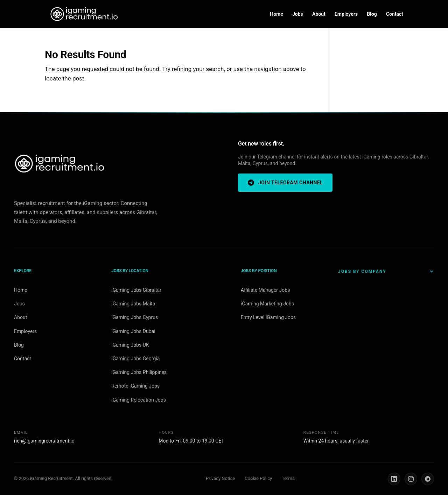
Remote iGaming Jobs (135, 386)
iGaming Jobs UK (130, 345)
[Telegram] (428, 479)
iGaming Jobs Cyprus (135, 317)
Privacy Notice (220, 478)
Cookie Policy (258, 478)
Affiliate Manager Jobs (265, 290)
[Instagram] (411, 479)
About (319, 14)
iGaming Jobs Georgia (135, 359)
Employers (346, 14)
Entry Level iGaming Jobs (268, 317)
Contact (395, 14)
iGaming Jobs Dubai (133, 331)
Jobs (298, 14)
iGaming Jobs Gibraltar (136, 290)
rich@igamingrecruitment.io (44, 441)
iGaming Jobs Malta (133, 304)
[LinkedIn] (394, 479)
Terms (288, 478)
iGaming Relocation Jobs (139, 400)
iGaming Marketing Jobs (267, 304)
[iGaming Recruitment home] (59, 164)
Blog (372, 14)
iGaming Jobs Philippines (139, 372)
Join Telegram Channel (285, 183)
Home (276, 14)
